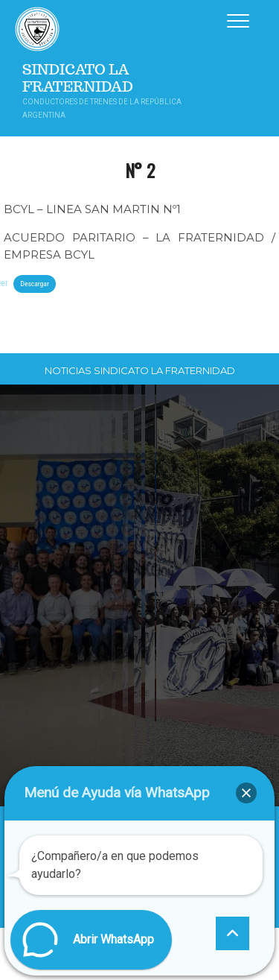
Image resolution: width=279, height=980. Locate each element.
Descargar (34, 284)
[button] (246, 793)
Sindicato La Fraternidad (78, 78)
